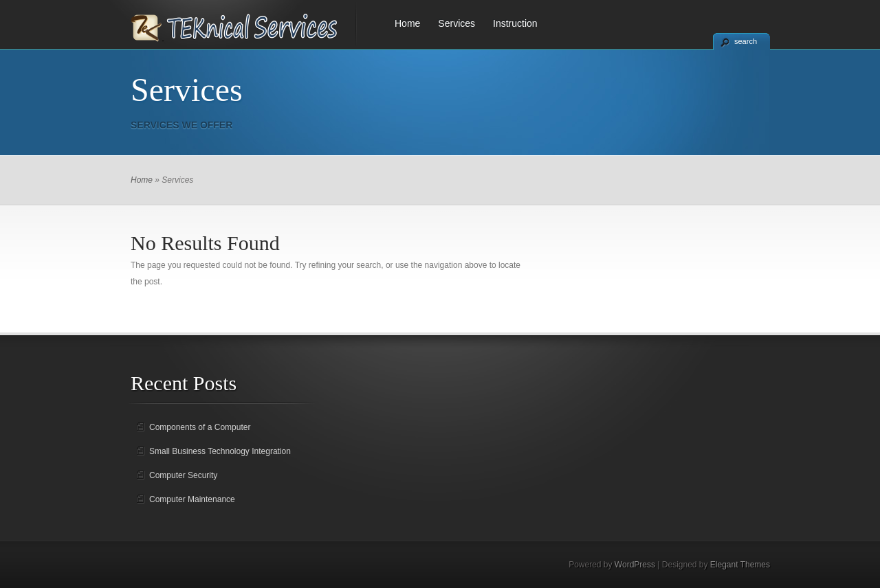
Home (407, 23)
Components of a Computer (200, 427)
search (746, 41)
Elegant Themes (740, 565)
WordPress (635, 565)
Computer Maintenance (192, 499)
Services (456, 23)
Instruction (515, 23)
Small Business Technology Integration (220, 451)
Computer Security (183, 475)
